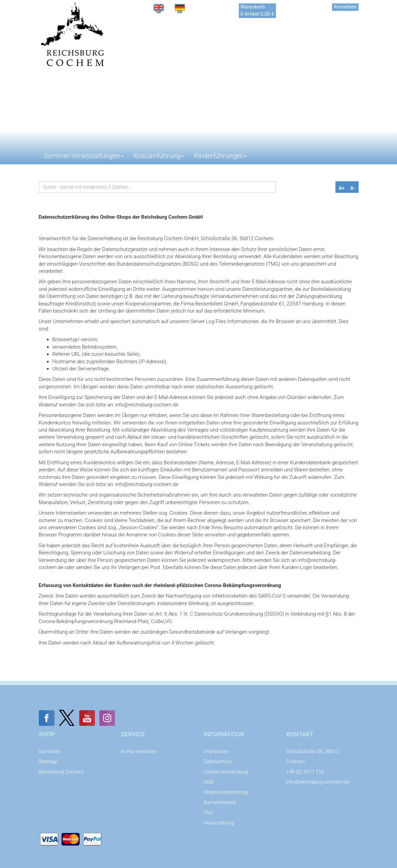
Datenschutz (218, 762)
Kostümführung (159, 156)
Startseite (49, 751)
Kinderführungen (220, 156)
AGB (209, 782)
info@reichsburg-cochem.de (318, 782)
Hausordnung (219, 823)
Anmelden (345, 7)
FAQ (208, 813)
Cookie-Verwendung (226, 772)
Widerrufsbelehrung (226, 792)
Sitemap (48, 762)
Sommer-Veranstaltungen (84, 156)
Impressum (217, 751)
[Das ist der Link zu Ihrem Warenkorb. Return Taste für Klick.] (257, 11)
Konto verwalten (139, 751)
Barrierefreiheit (220, 802)
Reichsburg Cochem (61, 772)
